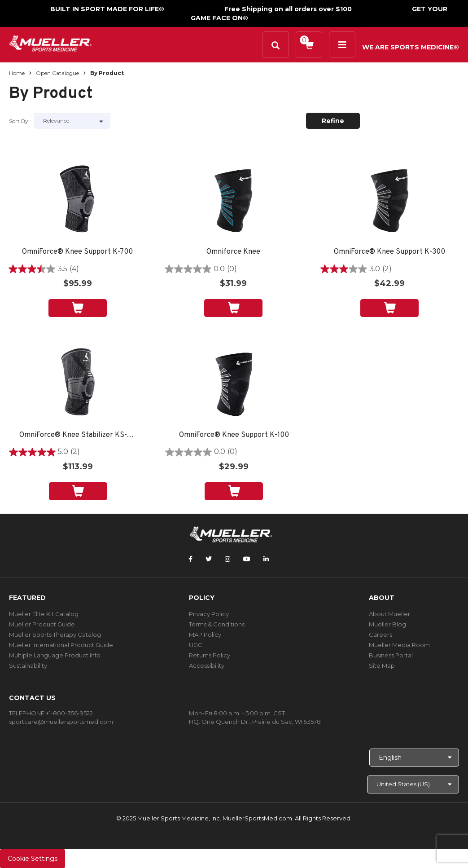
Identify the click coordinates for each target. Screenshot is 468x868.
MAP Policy (205, 634)
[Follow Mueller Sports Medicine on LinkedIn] (266, 559)
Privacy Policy (209, 614)
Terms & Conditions (217, 624)
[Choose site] (413, 784)
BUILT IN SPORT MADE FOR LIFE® (107, 9)
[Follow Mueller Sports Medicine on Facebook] (190, 559)
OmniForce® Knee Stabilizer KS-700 (78, 435)
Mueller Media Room (399, 645)
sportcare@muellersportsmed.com (61, 722)
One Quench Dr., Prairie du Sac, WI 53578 (261, 722)
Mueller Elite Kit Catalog (44, 614)
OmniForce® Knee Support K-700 (77, 252)
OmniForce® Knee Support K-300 (389, 252)
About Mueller (389, 614)
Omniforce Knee (233, 252)
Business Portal (391, 655)
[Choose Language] (414, 758)
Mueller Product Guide (42, 624)
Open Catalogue (57, 73)
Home (17, 73)
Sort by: (19, 121)
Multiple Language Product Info (55, 655)
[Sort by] (72, 121)
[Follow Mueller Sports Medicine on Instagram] (227, 559)
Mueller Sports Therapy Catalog (55, 634)
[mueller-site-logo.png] (50, 42)
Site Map (382, 665)
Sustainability (28, 665)
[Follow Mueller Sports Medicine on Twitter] (209, 559)
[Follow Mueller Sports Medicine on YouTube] (247, 559)
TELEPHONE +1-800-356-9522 (51, 713)
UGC (196, 645)
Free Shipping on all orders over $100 (288, 9)
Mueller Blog (387, 624)
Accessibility (207, 665)
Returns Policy (210, 655)
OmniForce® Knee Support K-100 (234, 435)
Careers (381, 634)
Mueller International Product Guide (61, 645)
